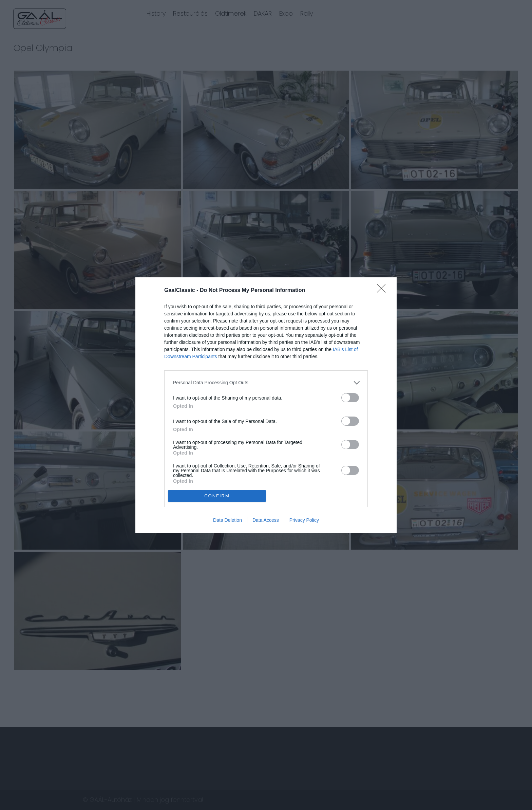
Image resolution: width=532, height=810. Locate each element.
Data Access (266, 520)
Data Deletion (227, 520)
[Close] (383, 291)
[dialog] (266, 405)
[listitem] (266, 383)
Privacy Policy (304, 520)
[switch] (350, 398)
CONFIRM (217, 495)
